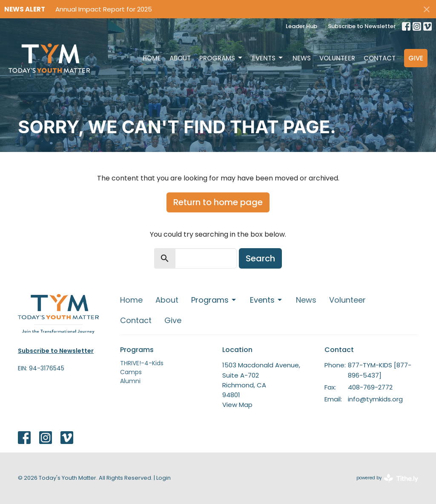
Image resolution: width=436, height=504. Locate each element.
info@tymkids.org (375, 399)
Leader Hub (301, 26)
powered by (387, 478)
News (302, 58)
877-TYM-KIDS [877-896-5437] (380, 370)
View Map (237, 405)
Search (260, 258)
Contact (380, 58)
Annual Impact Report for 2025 (104, 9)
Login (163, 478)
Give (416, 58)
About (180, 58)
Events (268, 58)
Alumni (130, 381)
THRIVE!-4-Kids (142, 363)
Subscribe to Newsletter (362, 26)
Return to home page (218, 202)
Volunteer (337, 58)
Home (152, 58)
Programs (221, 58)
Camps (131, 372)
